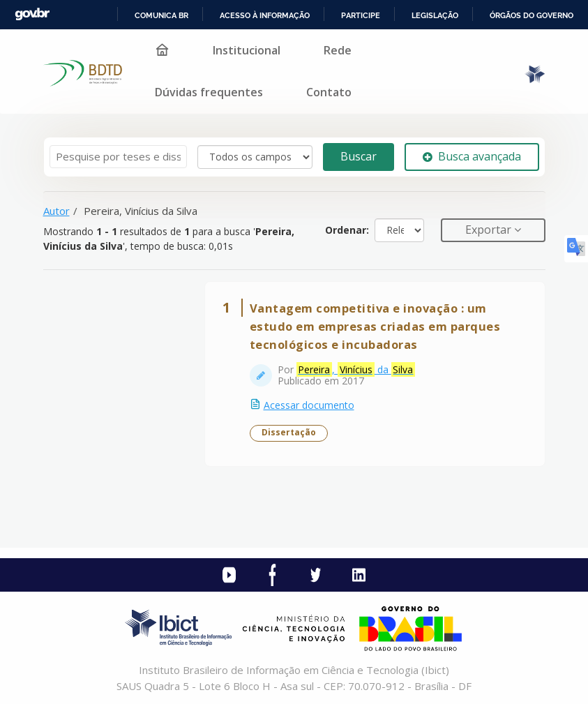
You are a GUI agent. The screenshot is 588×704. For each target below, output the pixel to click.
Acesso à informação (265, 15)
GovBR (32, 14)
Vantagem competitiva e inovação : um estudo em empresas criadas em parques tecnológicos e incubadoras (375, 326)
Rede (338, 50)
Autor (56, 211)
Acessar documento (309, 405)
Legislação (435, 15)
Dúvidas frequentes (209, 92)
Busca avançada (472, 156)
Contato (329, 92)
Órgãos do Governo (532, 15)
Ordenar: (347, 230)
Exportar (490, 230)
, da (356, 370)
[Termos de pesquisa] (118, 157)
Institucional (247, 50)
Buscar (359, 156)
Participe (361, 15)
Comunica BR (161, 15)
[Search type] (255, 157)
